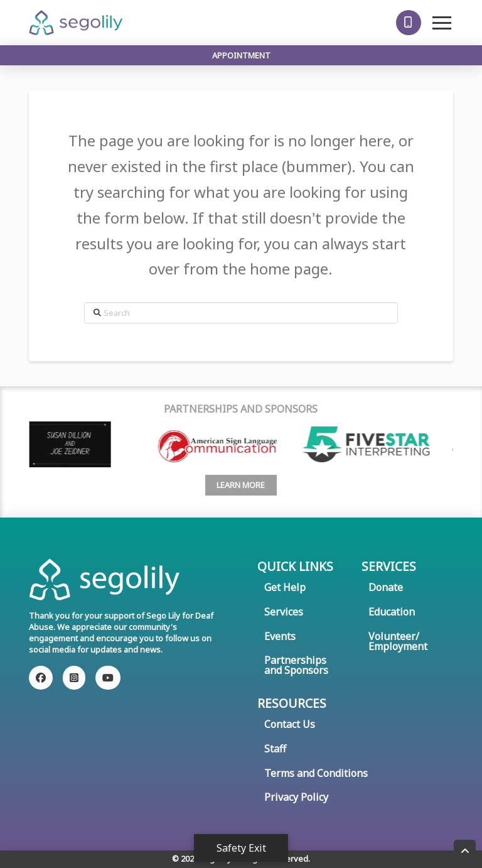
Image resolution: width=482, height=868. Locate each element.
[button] (408, 23)
